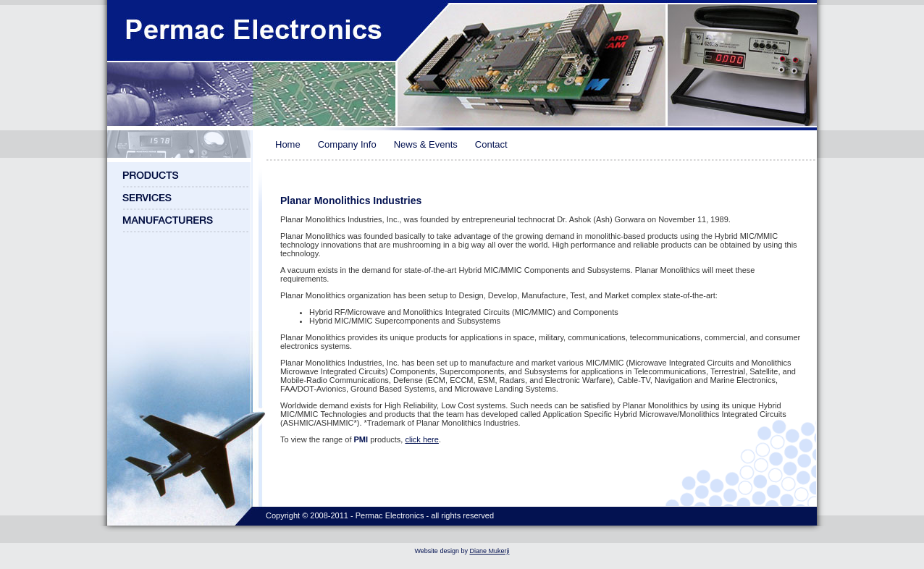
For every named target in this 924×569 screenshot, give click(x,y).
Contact (491, 144)
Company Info (347, 144)
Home (288, 144)
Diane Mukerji (489, 551)
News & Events (426, 144)
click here (421, 439)
